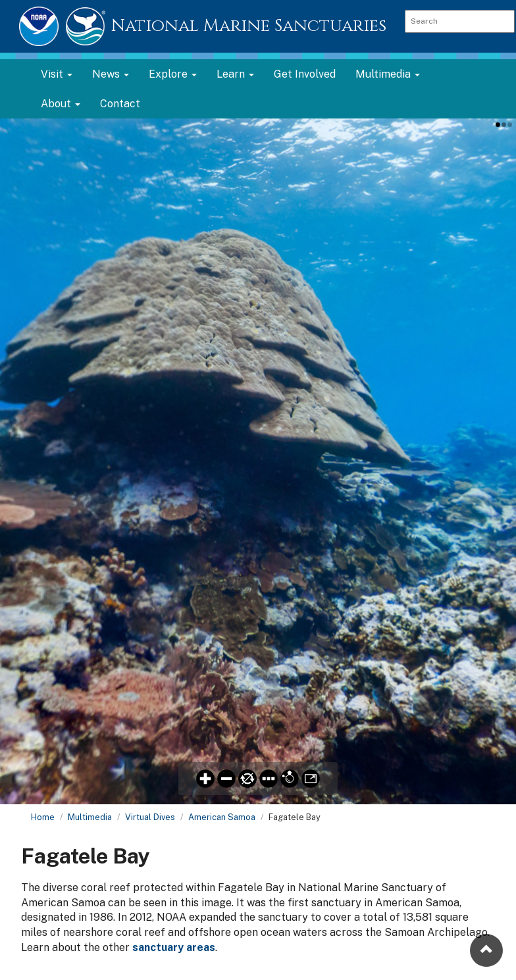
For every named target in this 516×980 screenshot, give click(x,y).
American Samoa (222, 817)
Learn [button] (235, 74)
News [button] (111, 74)
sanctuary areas (174, 947)
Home (43, 817)
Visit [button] (57, 74)
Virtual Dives (150, 817)
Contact (120, 104)
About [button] (61, 104)
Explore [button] (173, 74)
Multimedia (90, 817)
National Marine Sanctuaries (249, 26)
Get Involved (305, 74)
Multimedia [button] (388, 74)
